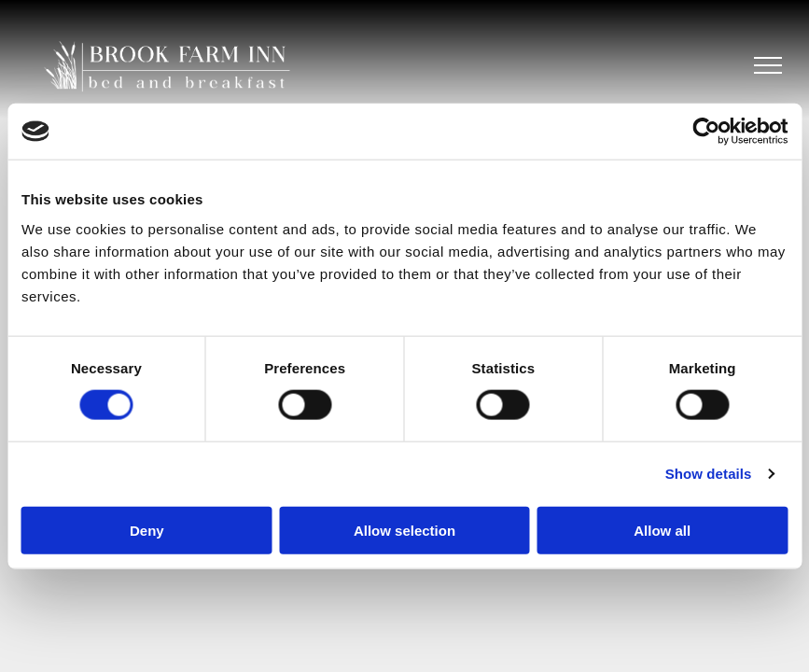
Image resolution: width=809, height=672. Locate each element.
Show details (709, 474)
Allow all (662, 530)
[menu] (768, 65)
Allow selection (404, 530)
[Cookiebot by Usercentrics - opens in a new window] (706, 132)
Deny (147, 530)
